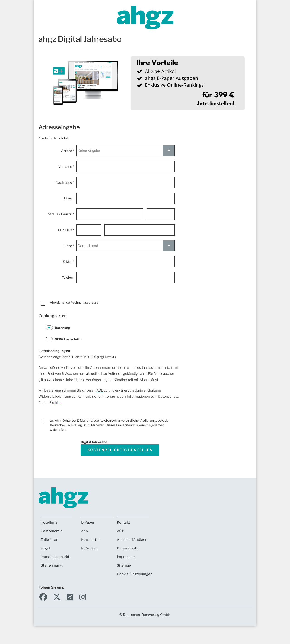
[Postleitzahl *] (89, 230)
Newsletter (91, 540)
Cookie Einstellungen (135, 574)
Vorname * (66, 166)
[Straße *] (110, 214)
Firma (69, 198)
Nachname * (65, 182)
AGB (100, 390)
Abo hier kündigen (132, 540)
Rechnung (58, 328)
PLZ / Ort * (66, 230)
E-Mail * (68, 262)
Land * (69, 246)
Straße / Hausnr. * (61, 214)
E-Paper (88, 522)
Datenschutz (127, 548)
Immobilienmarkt (55, 557)
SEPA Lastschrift (63, 339)
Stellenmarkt (52, 565)
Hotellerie (49, 522)
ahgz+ (46, 548)
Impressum (126, 557)
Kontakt (123, 522)
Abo (85, 531)
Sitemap (124, 565)
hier (58, 403)
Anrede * (68, 151)
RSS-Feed (89, 548)
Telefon (68, 277)
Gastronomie (52, 531)
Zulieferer (49, 540)
